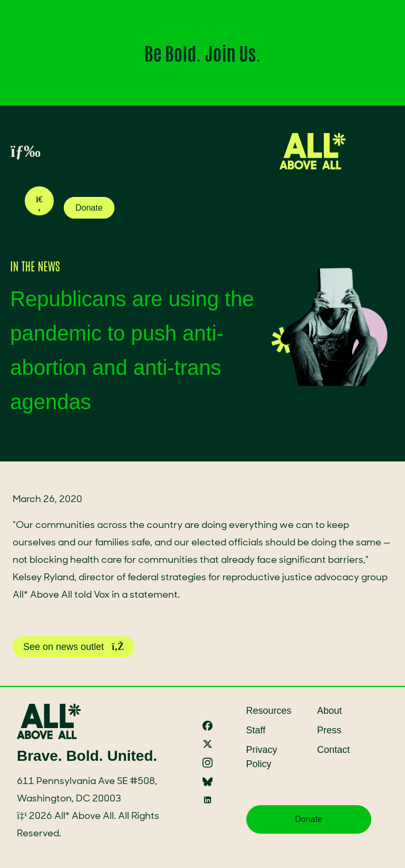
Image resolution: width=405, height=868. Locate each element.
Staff (256, 730)
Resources (269, 711)
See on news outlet (74, 647)
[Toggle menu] (14, 152)
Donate (89, 208)
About (329, 711)
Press (329, 730)
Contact (333, 750)
